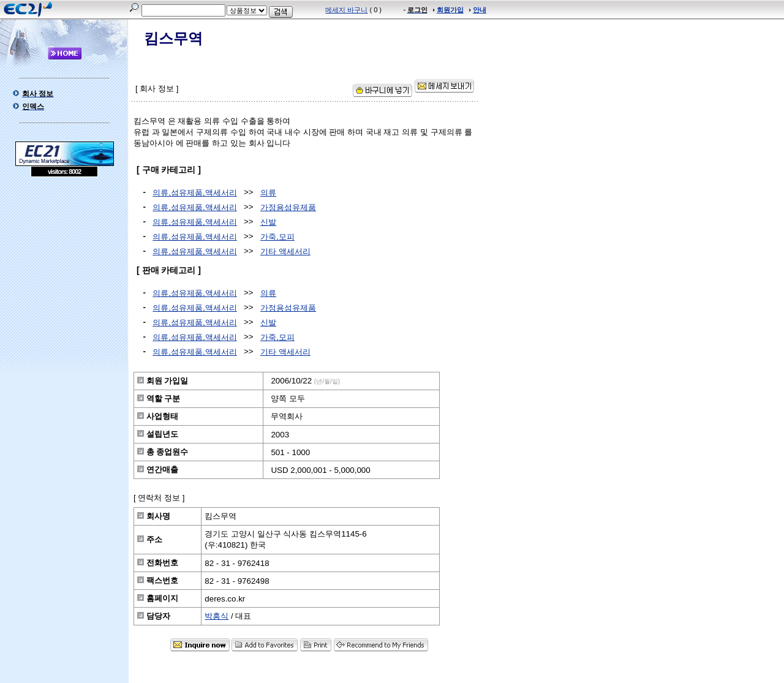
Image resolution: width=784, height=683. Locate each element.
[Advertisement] (64, 266)
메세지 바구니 (346, 10)
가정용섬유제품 (288, 207)
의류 (268, 193)
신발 (268, 222)
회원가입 (450, 10)
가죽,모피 (277, 237)
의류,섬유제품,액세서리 (194, 193)
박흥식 (217, 616)
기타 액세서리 (285, 251)
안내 (480, 10)
